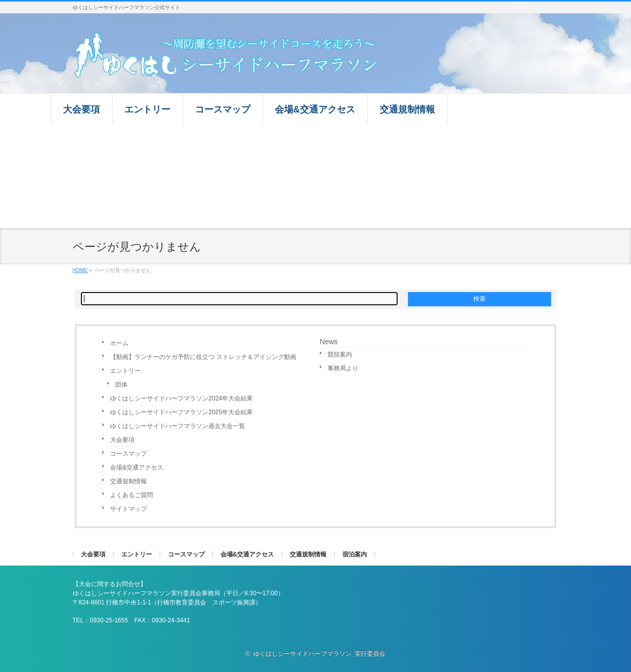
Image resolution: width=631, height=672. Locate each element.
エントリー (125, 371)
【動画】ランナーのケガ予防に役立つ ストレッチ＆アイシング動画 (203, 357)
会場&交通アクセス (137, 467)
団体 (121, 385)
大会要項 (122, 440)
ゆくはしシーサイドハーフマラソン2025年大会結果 (181, 412)
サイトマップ (128, 509)
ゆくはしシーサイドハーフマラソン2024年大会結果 (181, 398)
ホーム (119, 343)
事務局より (343, 368)
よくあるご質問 (132, 495)
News (329, 342)
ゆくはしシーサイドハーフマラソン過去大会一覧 (178, 426)
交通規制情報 (128, 481)
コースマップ (128, 454)
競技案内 (340, 354)
